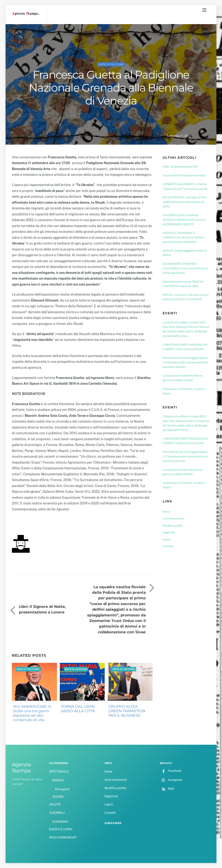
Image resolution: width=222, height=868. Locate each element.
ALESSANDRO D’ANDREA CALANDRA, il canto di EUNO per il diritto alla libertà (185, 268)
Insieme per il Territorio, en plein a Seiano (184, 391)
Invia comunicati (173, 518)
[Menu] (204, 10)
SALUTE (55, 805)
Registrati (169, 532)
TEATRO (58, 797)
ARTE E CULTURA (111, 64)
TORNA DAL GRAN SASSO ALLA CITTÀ (78, 709)
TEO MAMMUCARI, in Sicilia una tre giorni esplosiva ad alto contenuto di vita (32, 713)
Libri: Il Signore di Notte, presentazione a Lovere (42, 609)
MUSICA (58, 780)
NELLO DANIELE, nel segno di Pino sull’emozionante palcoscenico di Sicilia (185, 202)
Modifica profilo (173, 525)
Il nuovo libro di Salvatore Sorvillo (184, 175)
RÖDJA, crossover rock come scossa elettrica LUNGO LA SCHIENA (186, 297)
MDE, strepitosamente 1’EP (180, 167)
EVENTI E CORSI (61, 829)
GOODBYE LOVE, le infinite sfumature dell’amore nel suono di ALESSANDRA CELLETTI (184, 220)
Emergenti (62, 789)
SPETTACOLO (59, 772)
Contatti (168, 546)
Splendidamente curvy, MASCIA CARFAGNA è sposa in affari (183, 284)
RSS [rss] (167, 789)
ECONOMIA (60, 822)
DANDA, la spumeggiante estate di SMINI (185, 253)
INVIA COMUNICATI (63, 838)
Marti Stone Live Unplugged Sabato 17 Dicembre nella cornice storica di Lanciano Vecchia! (185, 362)
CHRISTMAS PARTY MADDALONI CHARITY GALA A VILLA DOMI (185, 347)
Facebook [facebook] (171, 771)
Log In (166, 539)
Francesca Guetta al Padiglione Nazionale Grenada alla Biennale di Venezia (111, 88)
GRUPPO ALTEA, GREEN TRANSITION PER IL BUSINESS (127, 711)
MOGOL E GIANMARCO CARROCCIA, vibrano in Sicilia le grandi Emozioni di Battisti (183, 237)
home (166, 512)
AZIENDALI (57, 813)
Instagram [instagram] (171, 780)
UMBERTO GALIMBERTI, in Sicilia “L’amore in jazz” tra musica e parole (185, 186)
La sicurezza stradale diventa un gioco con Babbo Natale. (183, 378)
